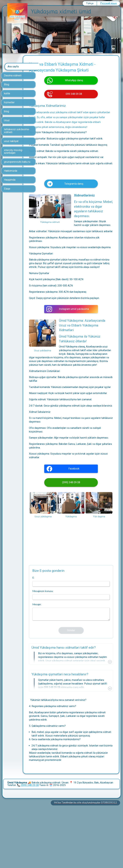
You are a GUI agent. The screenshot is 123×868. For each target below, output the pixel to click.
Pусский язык (108, 3)
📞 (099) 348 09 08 (28, 845)
